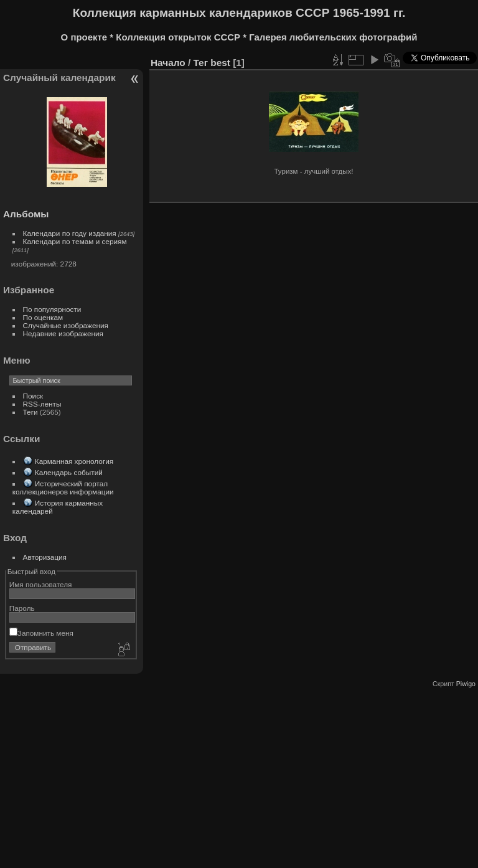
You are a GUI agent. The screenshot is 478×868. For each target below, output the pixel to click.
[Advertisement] (238, 775)
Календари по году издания (70, 233)
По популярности (52, 309)
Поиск (33, 396)
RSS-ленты (42, 404)
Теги (30, 412)
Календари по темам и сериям (75, 241)
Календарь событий (69, 472)
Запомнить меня (41, 633)
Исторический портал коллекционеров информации (63, 488)
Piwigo (466, 684)
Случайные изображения (66, 325)
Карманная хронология (74, 461)
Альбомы (26, 214)
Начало (168, 63)
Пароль (22, 608)
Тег (200, 63)
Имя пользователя (41, 584)
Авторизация (45, 557)
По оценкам (43, 317)
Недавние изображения (63, 333)
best (220, 63)
